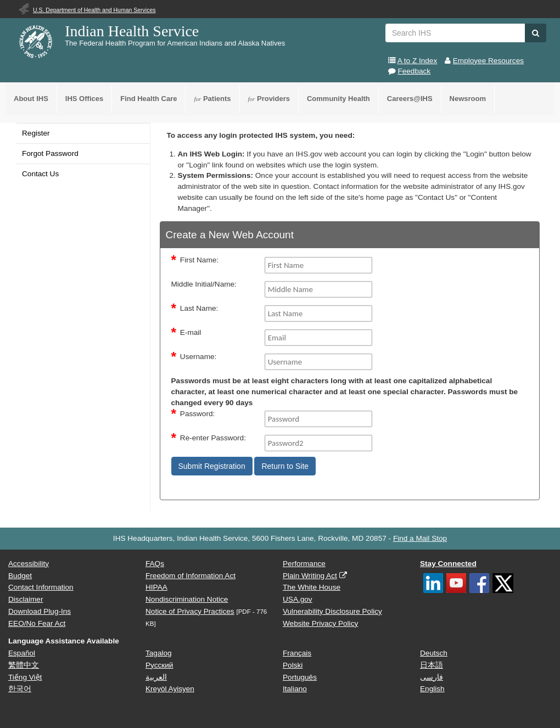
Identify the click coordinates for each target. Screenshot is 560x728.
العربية (156, 677)
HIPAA (156, 587)
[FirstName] (319, 265)
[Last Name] (319, 313)
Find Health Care (149, 99)
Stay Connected (448, 564)
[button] (536, 33)
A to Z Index (418, 61)
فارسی (432, 677)
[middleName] (319, 289)
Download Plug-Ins (40, 611)
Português (300, 677)
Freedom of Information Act (191, 576)
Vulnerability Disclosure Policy (332, 611)
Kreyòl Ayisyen (170, 689)
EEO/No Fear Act (37, 623)
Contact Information (41, 587)
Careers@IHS (410, 99)
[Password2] (319, 443)
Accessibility (29, 564)
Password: (197, 414)
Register (36, 133)
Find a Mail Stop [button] (420, 538)
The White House (312, 587)
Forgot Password (50, 153)
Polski (293, 665)
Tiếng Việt (25, 677)
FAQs (155, 564)
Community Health (338, 99)
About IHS (31, 99)
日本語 (432, 665)
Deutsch (434, 653)
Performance (304, 564)
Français (297, 653)
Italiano (295, 689)
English (432, 689)
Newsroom (468, 99)
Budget (20, 576)
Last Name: (199, 308)
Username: (198, 357)
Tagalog (159, 653)
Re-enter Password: (213, 438)
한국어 (20, 689)
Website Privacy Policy (320, 623)
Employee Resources (488, 61)
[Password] (319, 419)
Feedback (414, 71)
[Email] (319, 338)
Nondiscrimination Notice (187, 599)
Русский (159, 665)
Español (22, 653)
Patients (212, 99)
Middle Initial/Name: (204, 284)
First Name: (199, 260)
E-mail (191, 332)
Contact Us (40, 174)
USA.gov (298, 599)
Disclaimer (26, 599)
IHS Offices (84, 99)
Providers (269, 99)
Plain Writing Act (310, 576)
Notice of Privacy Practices (190, 611)
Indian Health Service (132, 31)
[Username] (319, 362)
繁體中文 (24, 665)
